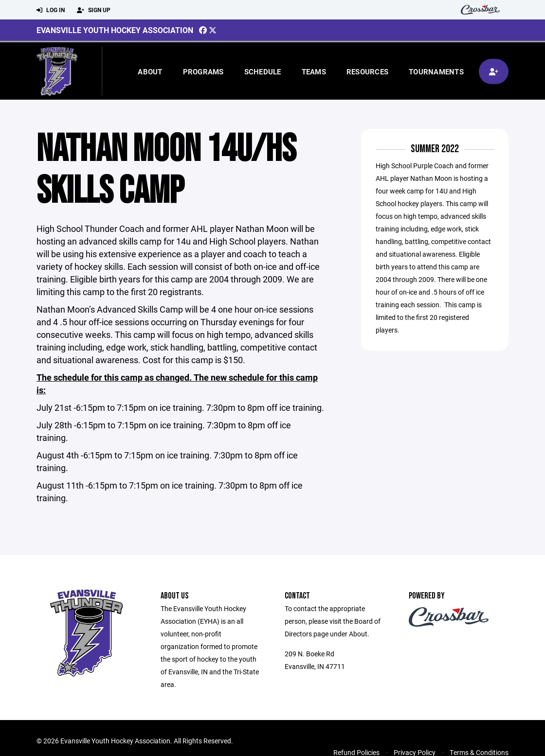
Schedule (263, 71)
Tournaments (436, 71)
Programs (203, 71)
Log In (51, 10)
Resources (367, 71)
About (150, 71)
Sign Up (94, 10)
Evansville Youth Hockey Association (115, 30)
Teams (314, 71)
